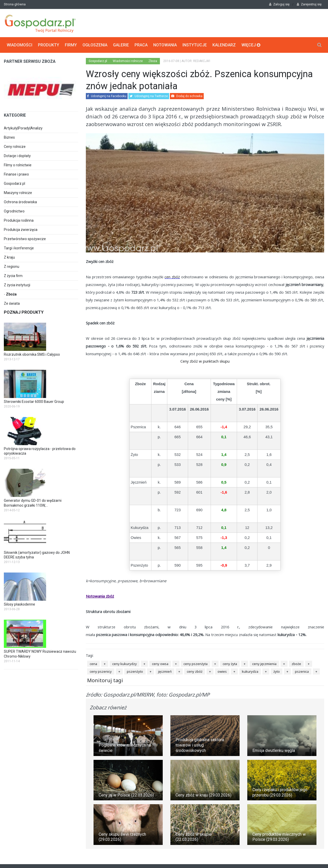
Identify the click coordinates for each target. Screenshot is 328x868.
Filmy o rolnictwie (18, 165)
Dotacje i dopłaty (17, 156)
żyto (277, 671)
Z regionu (12, 267)
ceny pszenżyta (196, 664)
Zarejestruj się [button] (309, 4)
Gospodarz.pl (14, 183)
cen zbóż (172, 277)
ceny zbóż (195, 671)
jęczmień (165, 671)
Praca (141, 45)
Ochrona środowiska (20, 202)
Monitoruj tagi (105, 680)
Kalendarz (224, 45)
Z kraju (9, 257)
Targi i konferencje (19, 248)
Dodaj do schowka (187, 96)
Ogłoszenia (95, 45)
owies (222, 671)
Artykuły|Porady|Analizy (23, 128)
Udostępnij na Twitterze (149, 96)
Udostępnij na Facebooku (107, 96)
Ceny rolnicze (15, 147)
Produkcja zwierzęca (21, 230)
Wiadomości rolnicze (128, 61)
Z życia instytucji (17, 285)
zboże (296, 664)
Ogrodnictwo (14, 211)
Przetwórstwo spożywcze (25, 239)
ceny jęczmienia (264, 664)
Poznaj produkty (24, 312)
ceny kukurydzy (125, 664)
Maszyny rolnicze (18, 193)
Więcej (251, 45)
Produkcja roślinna (19, 220)
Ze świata (12, 303)
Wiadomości (19, 45)
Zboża (11, 294)
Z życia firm (13, 276)
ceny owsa (160, 664)
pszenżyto (135, 671)
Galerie (121, 45)
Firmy (71, 45)
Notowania (165, 45)
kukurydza (250, 671)
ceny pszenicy (101, 671)
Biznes (9, 137)
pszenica (302, 671)
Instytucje (195, 45)
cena (93, 664)
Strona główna (15, 4)
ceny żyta (230, 664)
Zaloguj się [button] (279, 4)
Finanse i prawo (16, 174)
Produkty (49, 45)
